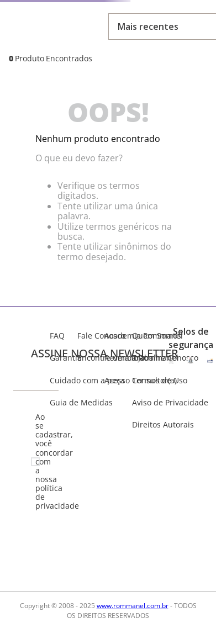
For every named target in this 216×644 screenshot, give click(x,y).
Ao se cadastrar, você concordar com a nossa (40, 461)
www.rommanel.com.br (133, 606)
